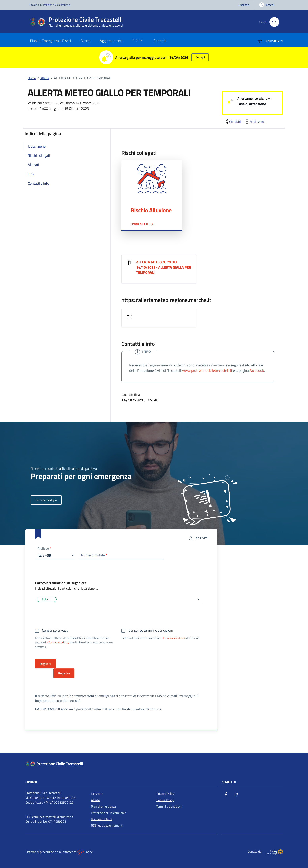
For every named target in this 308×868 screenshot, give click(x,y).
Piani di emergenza (103, 806)
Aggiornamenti (111, 41)
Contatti (160, 41)
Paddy (85, 852)
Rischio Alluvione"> (152, 179)
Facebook (257, 370)
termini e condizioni (174, 638)
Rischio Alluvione (151, 210)
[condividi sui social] (232, 122)
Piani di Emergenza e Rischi (51, 41)
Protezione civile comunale (109, 813)
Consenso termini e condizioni (151, 630)
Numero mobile (94, 555)
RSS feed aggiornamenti (107, 825)
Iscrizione (97, 794)
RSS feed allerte (102, 819)
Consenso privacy (55, 630)
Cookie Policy (165, 800)
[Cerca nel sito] (274, 22)
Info (138, 40)
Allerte (85, 41)
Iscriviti (245, 5)
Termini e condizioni (169, 806)
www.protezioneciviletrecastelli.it (207, 370)
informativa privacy (58, 642)
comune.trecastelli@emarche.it (53, 817)
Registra (64, 673)
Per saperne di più (46, 500)
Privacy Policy (166, 794)
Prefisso (44, 549)
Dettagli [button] (200, 57)
